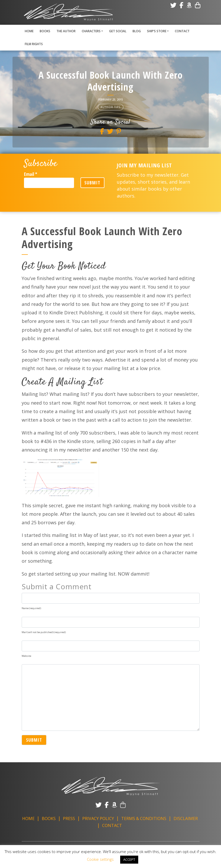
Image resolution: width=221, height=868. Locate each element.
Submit (93, 183)
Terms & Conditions (144, 818)
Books (45, 31)
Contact (182, 31)
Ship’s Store (157, 31)
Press (69, 818)
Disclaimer (186, 818)
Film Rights (34, 44)
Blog (137, 31)
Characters (91, 31)
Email (31, 174)
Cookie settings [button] (100, 859)
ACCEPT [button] (129, 859)
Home (29, 31)
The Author (66, 31)
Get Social (118, 31)
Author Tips (110, 107)
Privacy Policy (98, 818)
